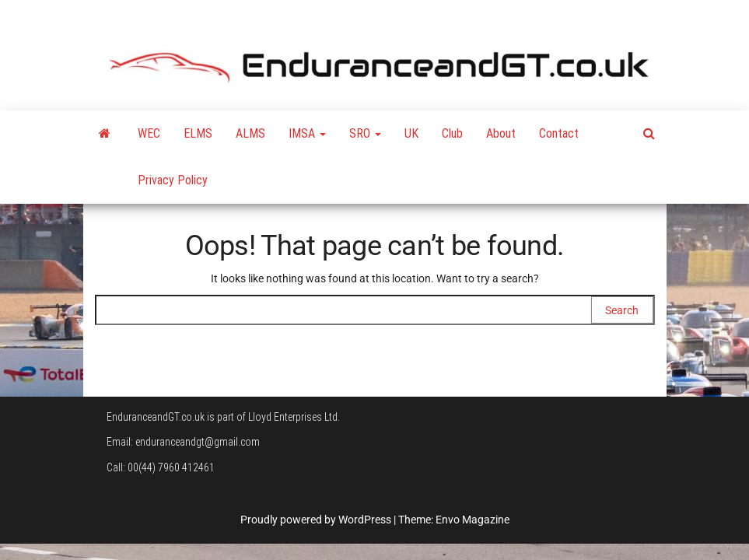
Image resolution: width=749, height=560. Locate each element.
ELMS (198, 133)
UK (411, 133)
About (501, 133)
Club (452, 133)
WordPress (365, 520)
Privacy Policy (173, 180)
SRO (365, 133)
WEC (149, 133)
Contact (559, 133)
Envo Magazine (472, 520)
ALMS (250, 133)
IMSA (307, 133)
